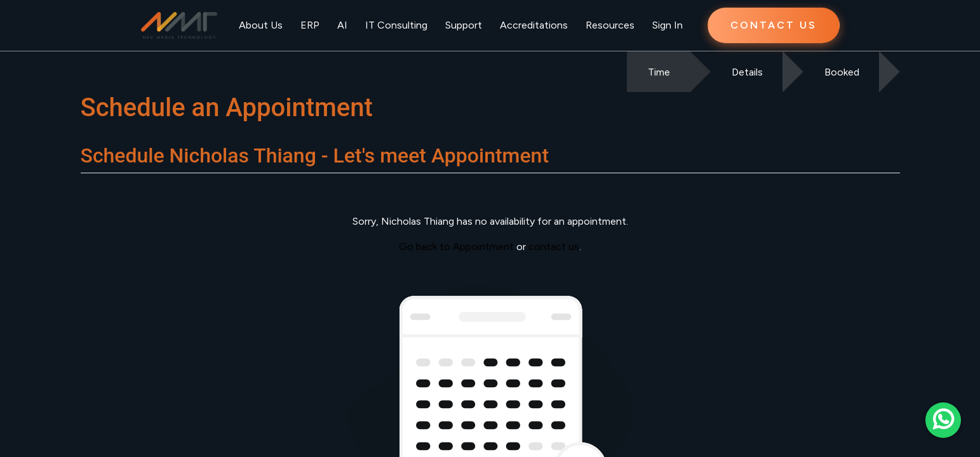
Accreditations (534, 25)
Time (659, 72)
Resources (610, 25)
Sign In (668, 25)
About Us (261, 25)
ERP (310, 25)
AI (342, 25)
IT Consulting (396, 25)
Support (464, 25)
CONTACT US (774, 25)
